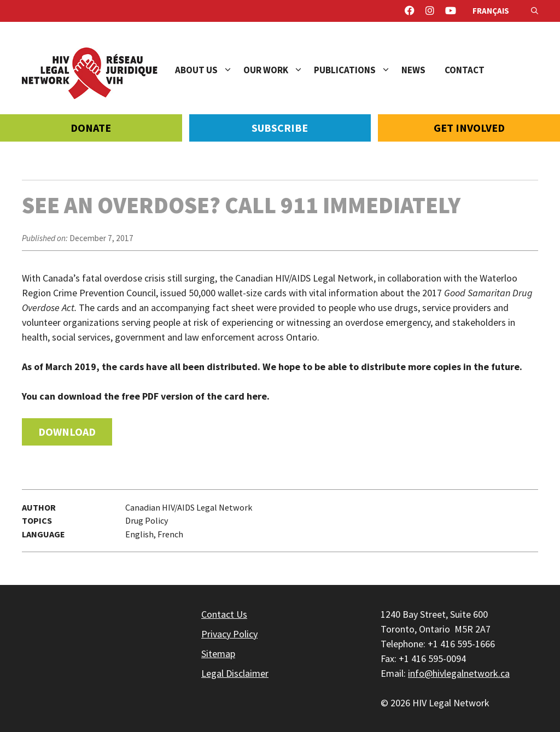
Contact (465, 70)
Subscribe (280, 128)
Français (491, 11)
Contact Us (224, 614)
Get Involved (469, 128)
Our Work (279, 70)
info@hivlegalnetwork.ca (459, 673)
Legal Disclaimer (235, 673)
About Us (209, 70)
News (413, 70)
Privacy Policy (229, 634)
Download (67, 432)
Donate (91, 128)
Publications (358, 70)
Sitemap (218, 654)
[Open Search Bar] (535, 11)
